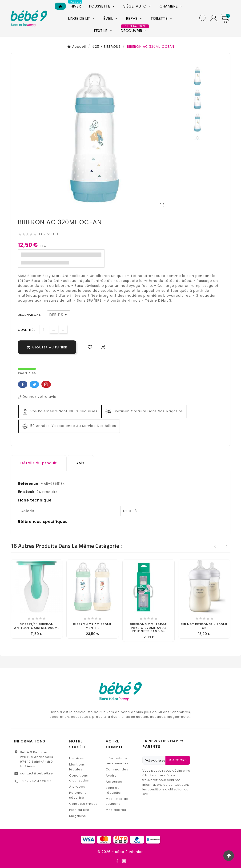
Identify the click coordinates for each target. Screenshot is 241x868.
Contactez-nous (83, 804)
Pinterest (46, 384)
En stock (26, 492)
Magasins (78, 816)
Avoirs (111, 775)
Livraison (77, 758)
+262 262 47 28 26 (36, 781)
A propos (77, 787)
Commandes (117, 769)
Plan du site (79, 810)
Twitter (34, 384)
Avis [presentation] (80, 463)
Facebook (23, 384)
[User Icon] (214, 18)
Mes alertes (116, 810)
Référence (28, 483)
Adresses (114, 782)
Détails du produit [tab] (39, 463)
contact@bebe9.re (36, 773)
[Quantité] (44, 329)
